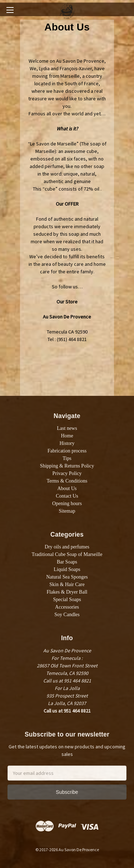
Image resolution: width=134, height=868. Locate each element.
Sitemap (67, 511)
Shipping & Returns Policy (67, 466)
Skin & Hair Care (67, 584)
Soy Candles (67, 615)
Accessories (67, 607)
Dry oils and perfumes (67, 547)
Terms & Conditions (67, 481)
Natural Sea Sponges (67, 577)
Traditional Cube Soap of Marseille (67, 554)
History (67, 443)
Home (67, 436)
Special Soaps (67, 600)
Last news (67, 428)
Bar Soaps (67, 562)
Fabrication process (67, 451)
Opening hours (67, 503)
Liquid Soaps (67, 569)
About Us (67, 488)
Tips (67, 458)
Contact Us (67, 496)
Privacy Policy (67, 473)
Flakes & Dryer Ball (67, 592)
